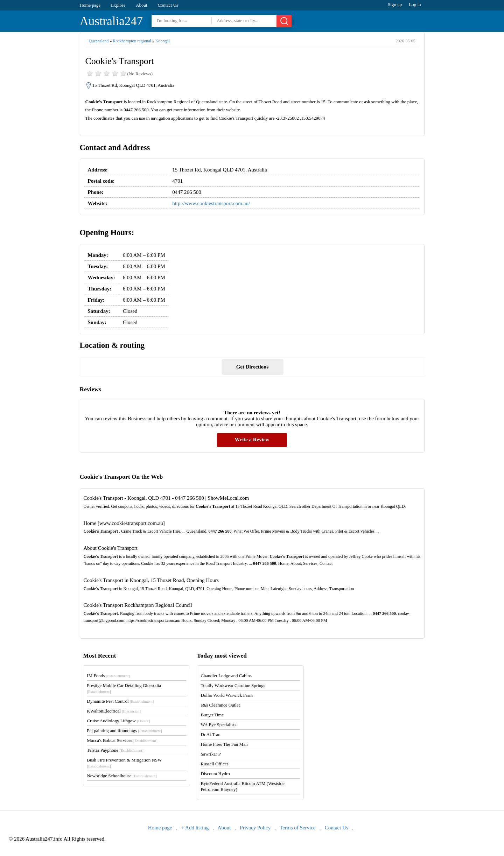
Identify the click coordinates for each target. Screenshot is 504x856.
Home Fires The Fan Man (224, 744)
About (142, 5)
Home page (90, 5)
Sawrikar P (211, 754)
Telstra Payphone (115, 750)
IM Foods (108, 676)
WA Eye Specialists (218, 725)
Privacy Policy (255, 828)
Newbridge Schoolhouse (122, 776)
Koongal (163, 41)
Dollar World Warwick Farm (227, 695)
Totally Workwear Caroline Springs (233, 685)
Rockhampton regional (132, 41)
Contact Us (168, 5)
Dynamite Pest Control (120, 701)
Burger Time (212, 715)
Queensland (99, 41)
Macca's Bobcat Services (122, 740)
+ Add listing (195, 828)
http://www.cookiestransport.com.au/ (211, 203)
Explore (118, 5)
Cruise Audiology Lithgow (118, 721)
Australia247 (111, 21)
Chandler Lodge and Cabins (226, 676)
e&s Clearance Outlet (220, 705)
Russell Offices (215, 764)
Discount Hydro (215, 774)
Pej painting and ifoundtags (124, 731)
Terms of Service (297, 828)
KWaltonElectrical (114, 711)
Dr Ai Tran (210, 734)
